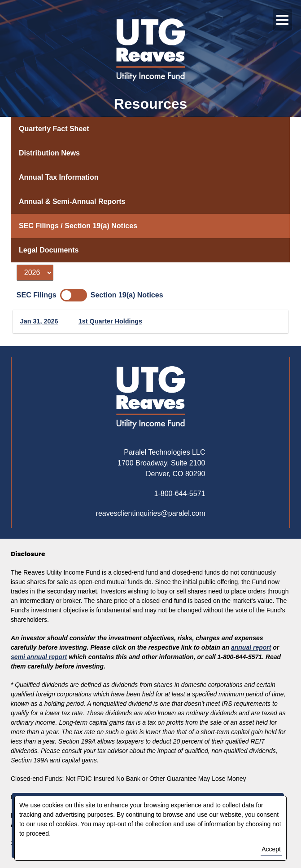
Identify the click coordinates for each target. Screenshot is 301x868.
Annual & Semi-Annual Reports (72, 201)
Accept (271, 849)
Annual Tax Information (59, 177)
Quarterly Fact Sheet (54, 129)
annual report (251, 647)
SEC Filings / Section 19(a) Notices (78, 226)
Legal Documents (49, 250)
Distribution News (49, 153)
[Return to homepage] (151, 398)
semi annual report (39, 657)
